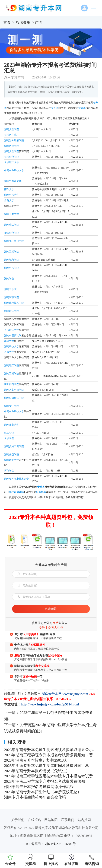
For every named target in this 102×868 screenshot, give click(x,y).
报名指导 (41, 492)
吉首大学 (9, 200)
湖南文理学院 (12, 129)
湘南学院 (9, 279)
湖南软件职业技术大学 (17, 479)
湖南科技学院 (12, 268)
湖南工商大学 (12, 214)
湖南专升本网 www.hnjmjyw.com (65, 694)
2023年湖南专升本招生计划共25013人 (36, 760)
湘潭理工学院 (12, 311)
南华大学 (9, 189)
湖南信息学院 (12, 454)
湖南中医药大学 (13, 181)
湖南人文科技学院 (14, 390)
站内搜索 (84, 820)
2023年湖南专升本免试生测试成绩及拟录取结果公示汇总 (51, 750)
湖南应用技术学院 (14, 303)
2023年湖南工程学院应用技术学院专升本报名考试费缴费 (51, 776)
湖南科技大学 (12, 195)
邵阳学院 (9, 433)
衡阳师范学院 (12, 233)
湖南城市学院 (12, 260)
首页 (7, 22)
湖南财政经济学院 (14, 398)
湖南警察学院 (12, 297)
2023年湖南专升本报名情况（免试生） (37, 771)
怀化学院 (9, 471)
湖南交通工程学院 (14, 446)
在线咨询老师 (16, 492)
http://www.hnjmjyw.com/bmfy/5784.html (50, 704)
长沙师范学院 (12, 157)
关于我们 (18, 820)
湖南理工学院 (12, 225)
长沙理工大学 (12, 162)
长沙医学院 (10, 135)
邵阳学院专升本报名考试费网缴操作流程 (39, 787)
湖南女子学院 (12, 406)
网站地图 (51, 820)
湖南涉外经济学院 (14, 140)
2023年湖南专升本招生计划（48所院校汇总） (43, 792)
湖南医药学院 (12, 146)
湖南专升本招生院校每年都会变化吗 (35, 797)
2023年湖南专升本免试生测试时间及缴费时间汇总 (47, 766)
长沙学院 (9, 438)
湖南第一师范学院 (14, 241)
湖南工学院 (10, 289)
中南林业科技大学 (14, 170)
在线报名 (34, 820)
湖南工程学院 (12, 252)
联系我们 (68, 820)
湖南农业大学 (12, 425)
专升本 (55, 108)
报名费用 (23, 22)
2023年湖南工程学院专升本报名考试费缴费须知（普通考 (51, 755)
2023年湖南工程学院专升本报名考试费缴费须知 (45, 781)
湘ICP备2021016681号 (60, 844)
